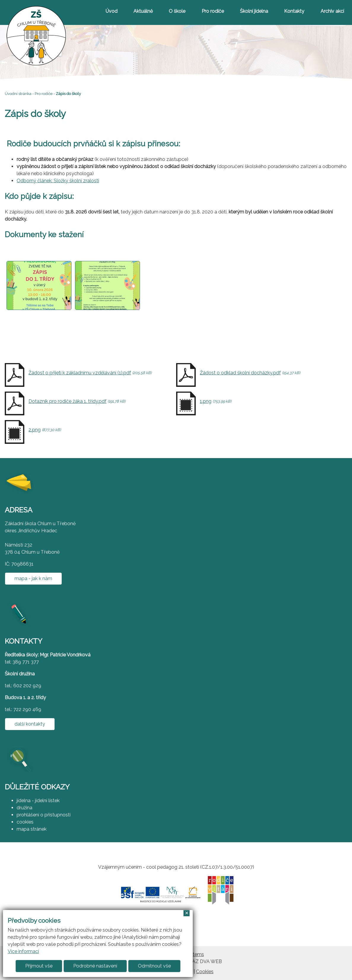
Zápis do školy (68, 94)
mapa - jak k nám (33, 578)
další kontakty (30, 724)
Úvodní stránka (18, 94)
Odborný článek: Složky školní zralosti (58, 181)
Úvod (112, 11)
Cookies (205, 972)
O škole (177, 11)
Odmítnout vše (154, 966)
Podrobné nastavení (95, 966)
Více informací (23, 951)
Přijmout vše (39, 966)
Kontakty (294, 11)
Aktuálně (143, 11)
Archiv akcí (332, 11)
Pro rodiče (213, 11)
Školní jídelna (254, 11)
